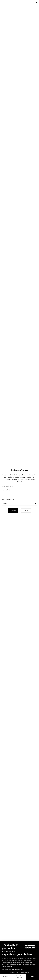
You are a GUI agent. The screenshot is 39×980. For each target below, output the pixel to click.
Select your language (8, 499)
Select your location (7, 486)
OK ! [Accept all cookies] (18, 977)
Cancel (26, 510)
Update (13, 510)
